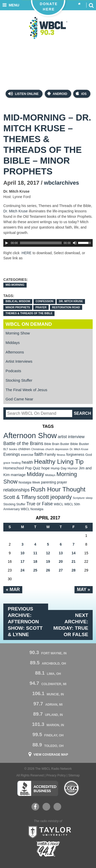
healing (16, 463)
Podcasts (13, 371)
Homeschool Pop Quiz (22, 468)
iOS (81, 93)
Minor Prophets (18, 307)
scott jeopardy (54, 497)
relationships (17, 490)
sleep (89, 498)
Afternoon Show (30, 435)
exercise (27, 455)
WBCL (58, 504)
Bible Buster (79, 444)
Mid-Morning (15, 285)
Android (57, 93)
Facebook (35, 807)
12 (48, 553)
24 (23, 570)
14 (73, 553)
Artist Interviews (19, 361)
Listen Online (23, 94)
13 (61, 553)
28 (73, 570)
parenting (49, 482)
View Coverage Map (51, 755)
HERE (26, 253)
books (13, 449)
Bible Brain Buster (57, 444)
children (24, 449)
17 (23, 561)
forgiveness (75, 455)
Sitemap (74, 775)
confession (44, 301)
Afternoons (15, 352)
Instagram (57, 807)
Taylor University (48, 832)
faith (39, 454)
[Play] (7, 243)
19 (48, 561)
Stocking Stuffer (19, 380)
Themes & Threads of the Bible (29, 313)
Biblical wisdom (18, 301)
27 (61, 570)
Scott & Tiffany (20, 497)
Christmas (38, 449)
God (89, 455)
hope (46, 468)
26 (48, 570)
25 (35, 570)
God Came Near (19, 399)
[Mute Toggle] (75, 243)
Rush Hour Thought (58, 489)
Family (50, 454)
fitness (61, 455)
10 (23, 553)
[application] (48, 243)
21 (73, 561)
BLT (6, 449)
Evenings (12, 454)
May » (84, 589)
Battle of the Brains (23, 443)
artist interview (71, 437)
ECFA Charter (72, 788)
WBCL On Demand (29, 324)
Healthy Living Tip (59, 462)
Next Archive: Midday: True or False (71, 625)
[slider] (41, 243)
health (28, 462)
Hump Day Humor (64, 468)
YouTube (46, 807)
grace (7, 463)
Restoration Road (66, 307)
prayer (41, 307)
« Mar (13, 589)
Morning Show (18, 333)
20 (61, 561)
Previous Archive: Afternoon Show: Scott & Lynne (25, 622)
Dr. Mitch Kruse (15, 211)
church (50, 449)
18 (35, 561)
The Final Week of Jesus (26, 390)
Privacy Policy (56, 775)
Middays (13, 343)
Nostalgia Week (29, 482)
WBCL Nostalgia (32, 509)
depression (62, 449)
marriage (18, 475)
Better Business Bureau (38, 788)
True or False (40, 504)
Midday (35, 474)
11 (35, 553)
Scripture (79, 498)
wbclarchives (62, 183)
